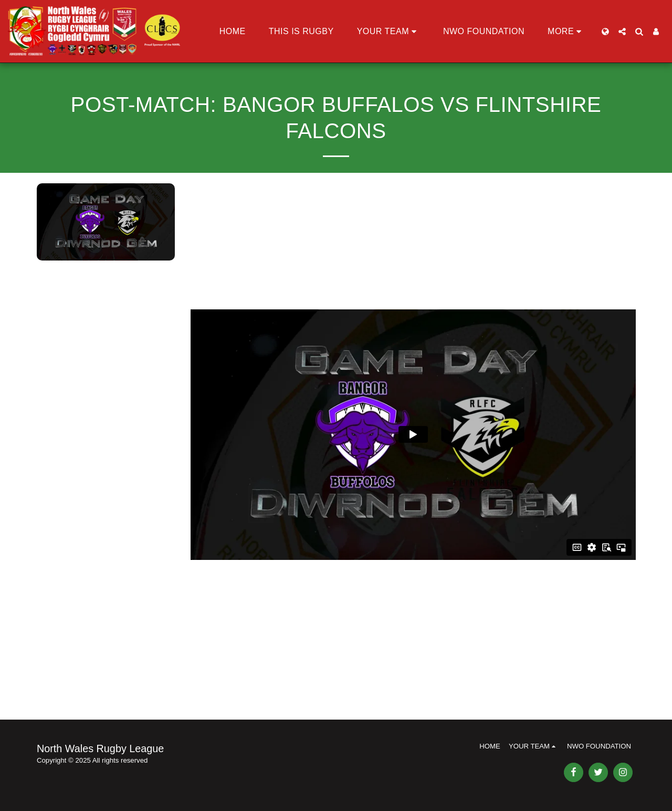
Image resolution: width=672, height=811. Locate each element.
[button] (388, 32)
